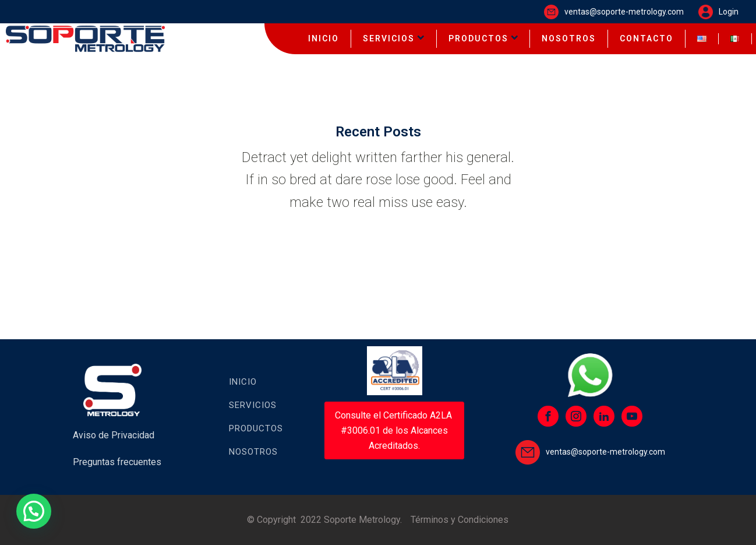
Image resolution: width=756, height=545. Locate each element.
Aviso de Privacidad (114, 435)
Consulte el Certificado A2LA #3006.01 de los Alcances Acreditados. (395, 430)
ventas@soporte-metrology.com (624, 12)
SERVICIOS (394, 38)
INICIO (324, 38)
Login (729, 12)
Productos (256, 428)
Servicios (253, 405)
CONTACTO (647, 38)
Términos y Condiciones (460, 520)
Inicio (243, 382)
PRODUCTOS (483, 38)
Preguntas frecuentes (117, 462)
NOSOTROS (569, 38)
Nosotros (253, 452)
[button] (34, 511)
